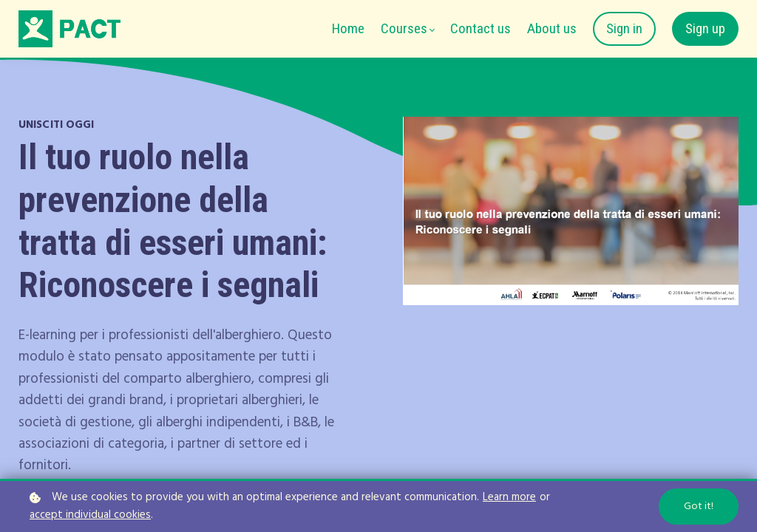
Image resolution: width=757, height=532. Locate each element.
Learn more (509, 498)
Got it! (699, 507)
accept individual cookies (90, 515)
